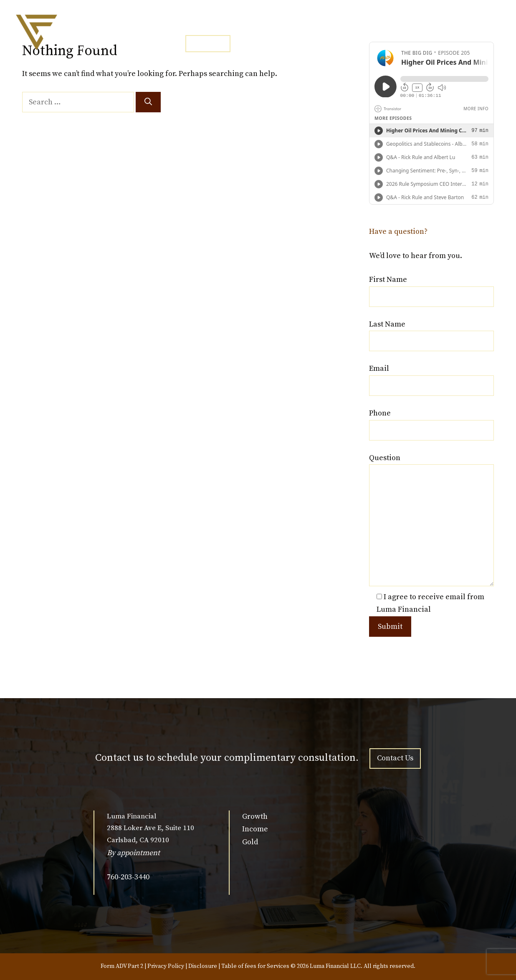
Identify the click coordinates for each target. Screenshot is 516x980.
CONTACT (208, 43)
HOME (195, 24)
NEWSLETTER (340, 24)
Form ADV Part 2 (122, 966)
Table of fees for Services (255, 966)
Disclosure (203, 966)
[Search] (148, 102)
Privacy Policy (166, 966)
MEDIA (287, 24)
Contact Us (395, 758)
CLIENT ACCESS (406, 24)
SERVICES (240, 24)
